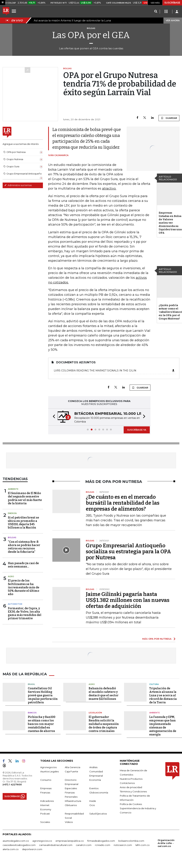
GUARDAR (169, 118)
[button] (53, 417)
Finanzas (45, 793)
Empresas (46, 788)
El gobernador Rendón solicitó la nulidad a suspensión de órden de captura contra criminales (104, 724)
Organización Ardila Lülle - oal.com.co (166, 843)
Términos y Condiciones (133, 791)
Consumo (46, 780)
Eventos (94, 788)
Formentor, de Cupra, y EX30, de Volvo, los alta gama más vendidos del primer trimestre (25, 613)
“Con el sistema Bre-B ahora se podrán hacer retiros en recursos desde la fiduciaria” (24, 547)
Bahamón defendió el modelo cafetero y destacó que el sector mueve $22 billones (104, 694)
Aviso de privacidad (131, 787)
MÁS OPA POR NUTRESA (157, 639)
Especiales (71, 788)
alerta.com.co (11, 849)
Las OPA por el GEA (91, 35)
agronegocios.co (42, 841)
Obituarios (71, 805)
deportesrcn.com (32, 849)
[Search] (156, 12)
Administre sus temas (18, 185)
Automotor (15, 604)
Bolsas (12, 537)
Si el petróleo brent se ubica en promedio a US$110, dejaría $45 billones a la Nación (23, 523)
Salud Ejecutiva (98, 814)
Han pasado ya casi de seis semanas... (23, 565)
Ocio (92, 805)
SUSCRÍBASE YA (137, 430)
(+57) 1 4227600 (12, 784)
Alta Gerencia (73, 767)
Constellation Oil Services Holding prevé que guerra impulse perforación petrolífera (43, 695)
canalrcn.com (84, 845)
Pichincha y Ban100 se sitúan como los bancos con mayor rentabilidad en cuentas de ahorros (42, 724)
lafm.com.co (142, 845)
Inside (93, 801)
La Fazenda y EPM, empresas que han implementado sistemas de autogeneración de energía (163, 726)
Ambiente (13, 489)
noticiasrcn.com (123, 845)
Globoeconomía (99, 793)
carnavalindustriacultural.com (56, 845)
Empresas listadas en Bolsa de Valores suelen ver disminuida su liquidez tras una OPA (170, 223)
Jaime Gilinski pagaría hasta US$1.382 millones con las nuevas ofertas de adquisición (128, 600)
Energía (12, 513)
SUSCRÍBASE (172, 3)
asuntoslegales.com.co (16, 841)
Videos (69, 822)
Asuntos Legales (49, 771)
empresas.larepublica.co (70, 841)
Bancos (32, 713)
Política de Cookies (131, 804)
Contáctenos (127, 783)
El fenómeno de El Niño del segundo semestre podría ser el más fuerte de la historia (25, 498)
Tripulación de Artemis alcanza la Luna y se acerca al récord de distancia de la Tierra (163, 695)
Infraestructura (73, 801)
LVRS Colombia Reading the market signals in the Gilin (114, 371)
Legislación (95, 713)
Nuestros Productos (131, 779)
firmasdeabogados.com (101, 841)
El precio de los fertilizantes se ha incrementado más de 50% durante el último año (24, 587)
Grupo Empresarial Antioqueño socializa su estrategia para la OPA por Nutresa (128, 552)
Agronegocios (48, 767)
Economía (95, 780)
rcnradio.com (103, 845)
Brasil (31, 684)
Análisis (93, 767)
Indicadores (47, 801)
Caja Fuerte (71, 771)
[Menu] (14, 11)
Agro (11, 576)
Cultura (154, 684)
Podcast (45, 814)
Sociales (45, 822)
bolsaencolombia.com (131, 841)
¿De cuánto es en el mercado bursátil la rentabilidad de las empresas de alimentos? (123, 503)
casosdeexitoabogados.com (19, 845)
